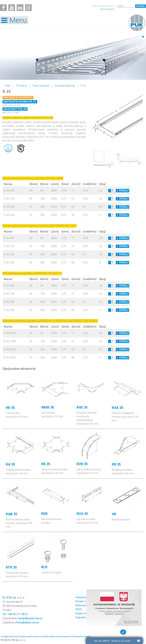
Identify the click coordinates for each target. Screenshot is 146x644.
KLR (44, 567)
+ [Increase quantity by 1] (117, 190)
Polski (103, 9)
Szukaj (141, 6)
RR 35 (116, 464)
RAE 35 (82, 407)
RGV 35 (82, 513)
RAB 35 (11, 514)
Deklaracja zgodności (18, 98)
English (110, 9)
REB (44, 513)
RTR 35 (11, 567)
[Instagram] (28, 8)
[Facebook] (3, 8)
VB (114, 514)
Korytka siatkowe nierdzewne (55, 636)
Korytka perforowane (30, 636)
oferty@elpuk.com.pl (27, 622)
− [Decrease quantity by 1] (110, 190)
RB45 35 (48, 407)
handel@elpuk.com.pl (30, 618)
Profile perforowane (81, 636)
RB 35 (10, 407)
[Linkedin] (20, 8)
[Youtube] (12, 8)
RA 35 (10, 464)
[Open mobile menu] (14, 20)
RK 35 (46, 464)
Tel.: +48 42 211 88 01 (15, 614)
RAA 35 (117, 407)
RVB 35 (82, 464)
